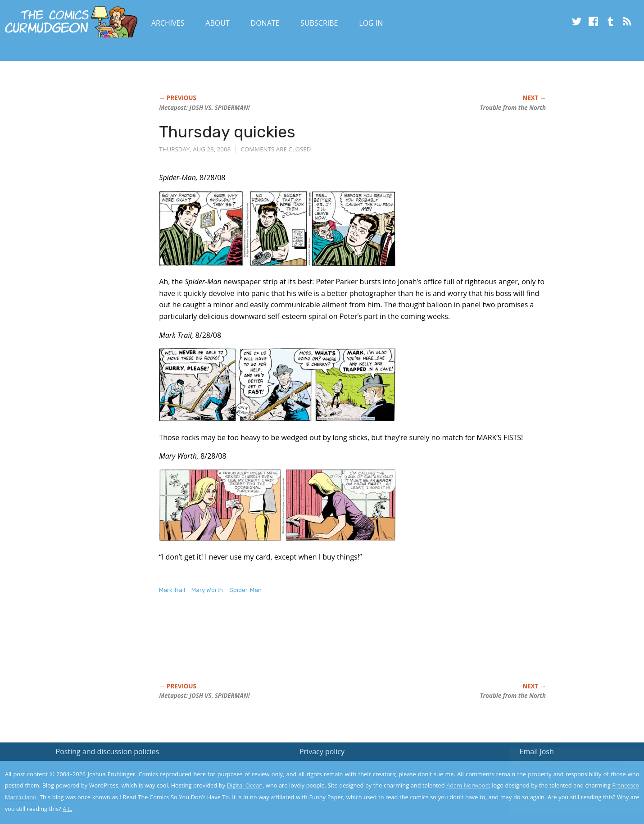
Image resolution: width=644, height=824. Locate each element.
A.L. (68, 809)
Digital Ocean (245, 785)
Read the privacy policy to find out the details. (564, 768)
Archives (168, 23)
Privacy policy (322, 751)
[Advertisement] (323, 648)
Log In (371, 23)
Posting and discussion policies (108, 751)
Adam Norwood (467, 785)
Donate (265, 23)
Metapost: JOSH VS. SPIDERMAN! (204, 108)
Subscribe (319, 23)
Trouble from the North (513, 108)
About (217, 23)
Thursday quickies (227, 132)
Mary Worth (207, 590)
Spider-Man (245, 590)
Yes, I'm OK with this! (568, 790)
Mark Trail (172, 590)
